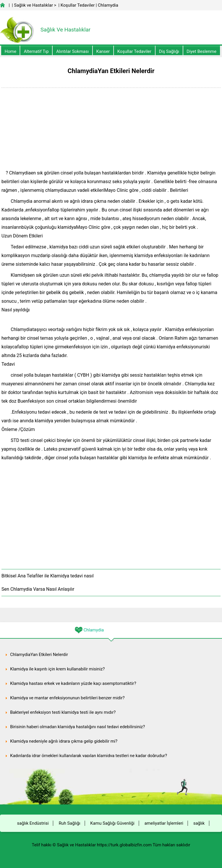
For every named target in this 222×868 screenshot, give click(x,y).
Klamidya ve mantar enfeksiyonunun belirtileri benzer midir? (67, 698)
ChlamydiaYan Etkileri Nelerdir (39, 655)
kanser (103, 51)
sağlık (199, 823)
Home (10, 51)
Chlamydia (108, 5)
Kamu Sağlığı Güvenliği (112, 823)
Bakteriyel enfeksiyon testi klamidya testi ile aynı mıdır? (63, 712)
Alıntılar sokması (72, 51)
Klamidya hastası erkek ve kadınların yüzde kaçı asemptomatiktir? (73, 683)
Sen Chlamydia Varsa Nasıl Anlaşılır (38, 589)
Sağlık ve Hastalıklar (34, 5)
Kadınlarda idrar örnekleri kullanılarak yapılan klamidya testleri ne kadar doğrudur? (89, 756)
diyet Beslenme (202, 51)
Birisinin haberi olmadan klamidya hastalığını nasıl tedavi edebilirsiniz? (77, 727)
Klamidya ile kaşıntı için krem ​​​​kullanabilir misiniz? (57, 669)
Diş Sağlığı (169, 51)
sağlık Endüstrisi (33, 823)
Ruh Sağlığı (69, 823)
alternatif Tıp (36, 51)
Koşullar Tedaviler (77, 5)
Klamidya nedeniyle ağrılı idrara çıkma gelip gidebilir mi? (64, 741)
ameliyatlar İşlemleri (164, 823)
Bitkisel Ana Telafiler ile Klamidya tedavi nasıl (48, 576)
